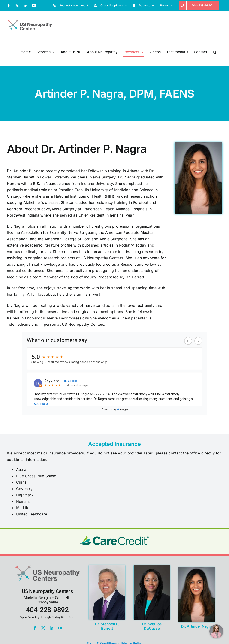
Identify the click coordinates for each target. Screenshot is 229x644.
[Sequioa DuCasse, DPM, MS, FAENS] (152, 567)
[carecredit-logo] (114, 538)
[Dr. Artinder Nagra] (197, 569)
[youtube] (60, 628)
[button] (215, 52)
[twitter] (43, 628)
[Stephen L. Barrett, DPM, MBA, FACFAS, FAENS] (107, 567)
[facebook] (35, 628)
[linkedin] (51, 628)
